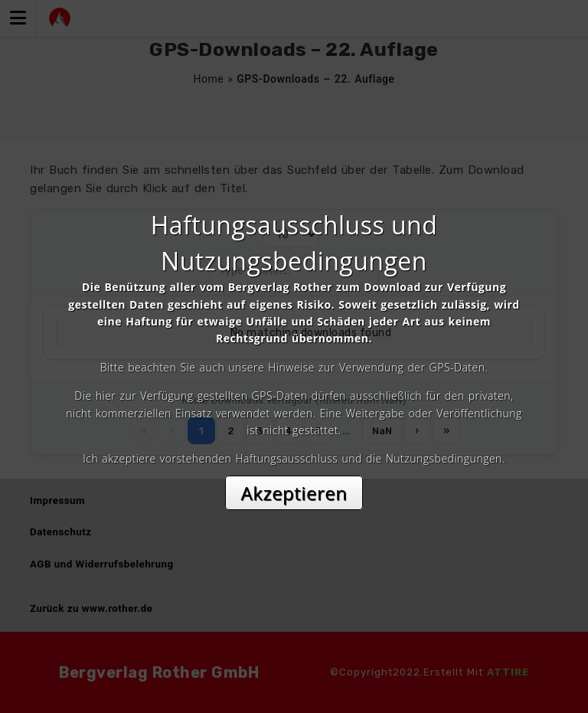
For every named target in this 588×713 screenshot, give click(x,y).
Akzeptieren (294, 493)
